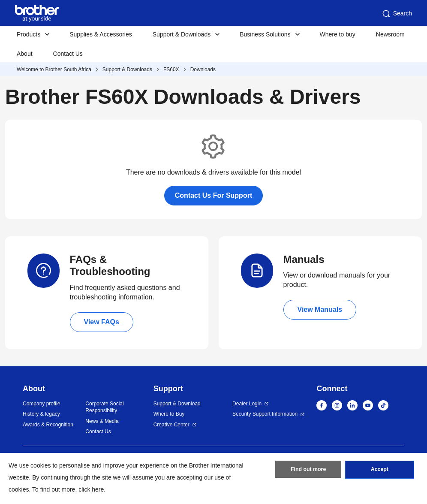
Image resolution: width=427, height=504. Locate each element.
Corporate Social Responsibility (104, 407)
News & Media (102, 421)
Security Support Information (265, 414)
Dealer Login (247, 404)
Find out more (308, 471)
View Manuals (320, 309)
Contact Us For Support (213, 195)
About (25, 54)
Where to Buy (169, 414)
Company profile (41, 404)
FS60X (171, 69)
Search (397, 14)
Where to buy (338, 34)
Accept (379, 471)
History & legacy (41, 414)
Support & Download (177, 404)
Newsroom (390, 34)
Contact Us (68, 54)
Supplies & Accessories (101, 34)
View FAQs (102, 322)
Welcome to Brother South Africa (54, 69)
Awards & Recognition (48, 425)
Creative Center (171, 425)
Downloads (203, 69)
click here (91, 489)
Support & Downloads (127, 69)
